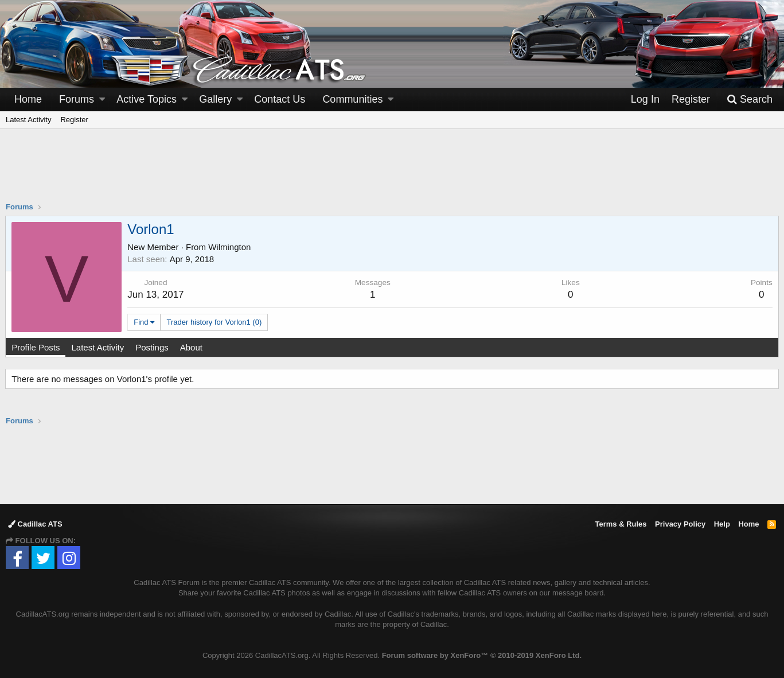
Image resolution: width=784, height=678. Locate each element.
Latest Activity (28, 120)
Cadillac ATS (35, 524)
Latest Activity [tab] (98, 347)
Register (74, 120)
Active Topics (147, 99)
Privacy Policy (680, 524)
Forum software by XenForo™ (482, 655)
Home (28, 99)
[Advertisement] (392, 173)
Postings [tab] (153, 347)
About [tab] (191, 347)
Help (722, 524)
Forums (77, 99)
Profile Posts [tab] (36, 347)
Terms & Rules (621, 524)
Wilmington (230, 247)
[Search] (750, 100)
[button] (102, 100)
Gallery (215, 99)
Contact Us (280, 99)
